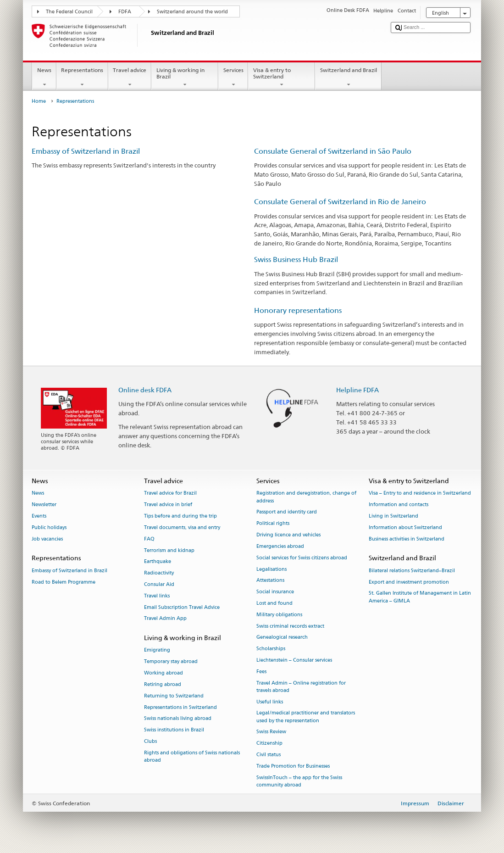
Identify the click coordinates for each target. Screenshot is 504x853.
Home (39, 101)
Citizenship (269, 744)
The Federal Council (69, 12)
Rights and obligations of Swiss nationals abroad (192, 756)
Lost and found (274, 603)
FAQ (149, 539)
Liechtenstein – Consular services (294, 660)
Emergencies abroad (280, 546)
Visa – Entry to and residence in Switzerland (420, 493)
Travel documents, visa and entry (182, 527)
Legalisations (271, 569)
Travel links (157, 596)
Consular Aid (159, 584)
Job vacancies (47, 539)
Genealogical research (282, 638)
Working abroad (163, 673)
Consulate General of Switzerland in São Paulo (333, 151)
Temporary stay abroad (171, 662)
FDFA (125, 12)
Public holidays (49, 527)
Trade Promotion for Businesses (293, 766)
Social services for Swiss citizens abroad (302, 558)
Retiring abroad (163, 684)
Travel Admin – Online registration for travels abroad (301, 687)
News (44, 78)
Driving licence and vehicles (288, 535)
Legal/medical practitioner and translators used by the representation (306, 717)
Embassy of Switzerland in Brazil (86, 151)
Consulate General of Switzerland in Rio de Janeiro (340, 202)
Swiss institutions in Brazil (174, 730)
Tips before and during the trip (180, 516)
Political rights (273, 524)
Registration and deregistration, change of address (306, 497)
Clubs (150, 741)
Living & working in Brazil (185, 78)
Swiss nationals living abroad (178, 719)
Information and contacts (399, 505)
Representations (82, 78)
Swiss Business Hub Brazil (296, 259)
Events (39, 516)
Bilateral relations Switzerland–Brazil (412, 571)
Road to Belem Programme (64, 582)
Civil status (269, 755)
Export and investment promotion (409, 582)
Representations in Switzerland (180, 707)
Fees (261, 672)
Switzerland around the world (192, 12)
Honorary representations (298, 310)
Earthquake (158, 562)
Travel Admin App (165, 619)
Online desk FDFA (145, 390)
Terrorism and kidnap (169, 550)
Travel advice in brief (168, 505)
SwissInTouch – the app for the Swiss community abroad (299, 781)
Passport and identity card (287, 512)
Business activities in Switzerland (407, 539)
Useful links (270, 702)
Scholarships (271, 649)
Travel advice (130, 78)
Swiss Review (271, 732)
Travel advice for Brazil (170, 493)
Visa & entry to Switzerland (282, 78)
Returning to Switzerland (174, 696)
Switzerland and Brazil (348, 78)
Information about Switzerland (405, 527)
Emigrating (157, 650)
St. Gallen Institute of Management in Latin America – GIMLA (420, 597)
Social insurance (275, 592)
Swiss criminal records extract (290, 626)
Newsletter (44, 505)
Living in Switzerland (393, 516)
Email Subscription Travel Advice (182, 607)
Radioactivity (159, 573)
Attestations (270, 581)
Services (233, 78)
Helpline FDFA (357, 390)
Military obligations (279, 615)
